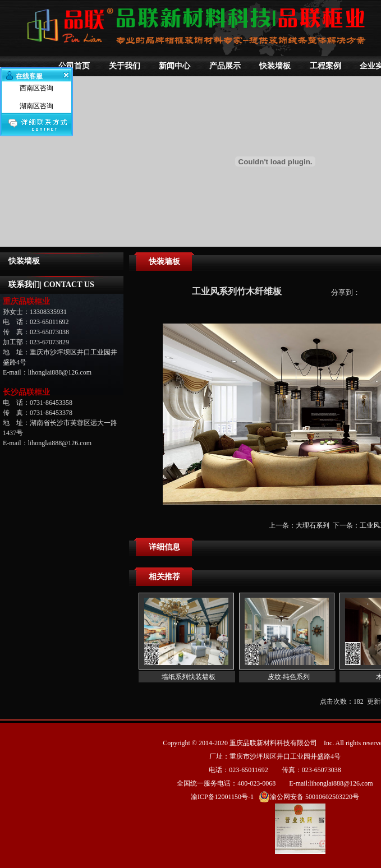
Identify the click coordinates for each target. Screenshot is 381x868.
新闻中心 (175, 66)
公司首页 (74, 66)
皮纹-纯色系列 (289, 677)
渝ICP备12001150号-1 (222, 797)
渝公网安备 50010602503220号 (309, 797)
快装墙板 (275, 66)
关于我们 (125, 66)
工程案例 (325, 66)
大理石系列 (313, 525)
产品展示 (225, 66)
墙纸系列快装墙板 (189, 677)
